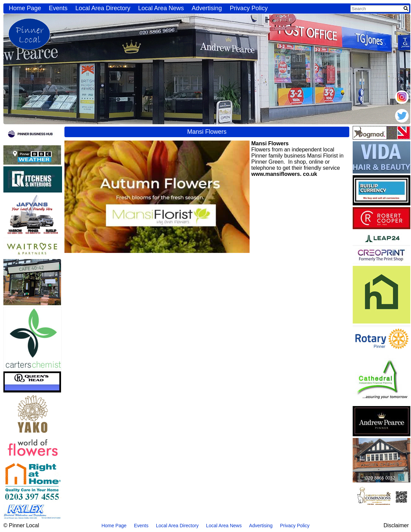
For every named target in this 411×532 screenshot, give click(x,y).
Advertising (207, 8)
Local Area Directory (103, 8)
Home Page (25, 8)
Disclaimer (396, 525)
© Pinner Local (21, 525)
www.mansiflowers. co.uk (284, 174)
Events (58, 8)
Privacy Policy (249, 8)
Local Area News (161, 8)
